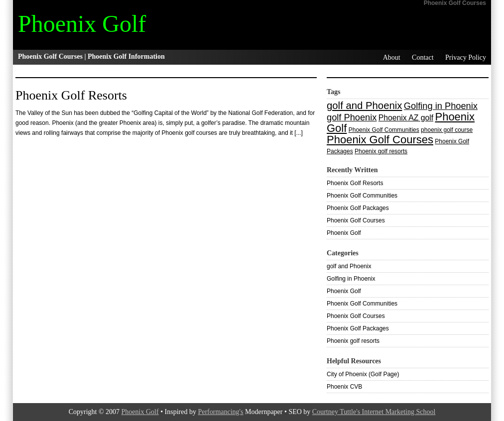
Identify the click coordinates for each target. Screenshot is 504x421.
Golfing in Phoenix (441, 106)
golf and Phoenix (364, 105)
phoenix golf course (447, 130)
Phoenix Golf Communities (384, 130)
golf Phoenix (352, 117)
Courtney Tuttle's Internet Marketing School (374, 412)
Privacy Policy (466, 57)
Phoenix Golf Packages (358, 208)
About (392, 57)
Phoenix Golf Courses (380, 140)
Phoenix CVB (344, 387)
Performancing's (220, 412)
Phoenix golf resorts (381, 151)
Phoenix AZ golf (406, 118)
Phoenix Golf (82, 24)
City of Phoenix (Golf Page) (363, 374)
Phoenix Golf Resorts (71, 95)
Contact (423, 57)
